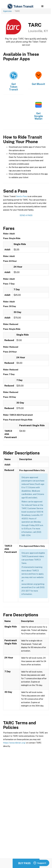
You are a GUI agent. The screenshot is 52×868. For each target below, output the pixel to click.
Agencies (7, 11)
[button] (42, 6)
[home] (20, 6)
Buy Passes (26, 863)
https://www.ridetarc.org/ (14, 743)
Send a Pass (22, 196)
